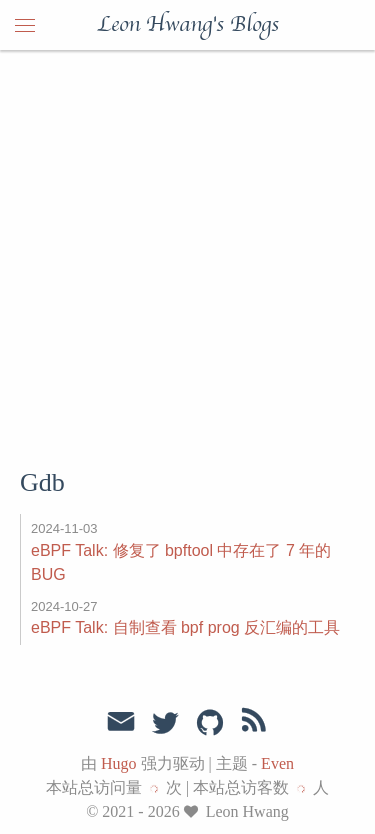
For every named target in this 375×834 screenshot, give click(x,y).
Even (277, 763)
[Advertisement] (187, 247)
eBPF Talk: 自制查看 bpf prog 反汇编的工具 (185, 627)
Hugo (119, 763)
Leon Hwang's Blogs (188, 25)
